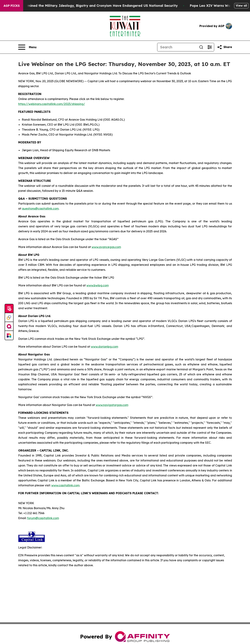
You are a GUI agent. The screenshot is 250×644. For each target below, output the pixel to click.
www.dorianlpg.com (105, 347)
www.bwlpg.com (98, 285)
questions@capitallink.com (40, 208)
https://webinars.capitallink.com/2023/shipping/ (52, 104)
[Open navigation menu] (27, 47)
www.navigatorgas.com (112, 405)
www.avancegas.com (106, 247)
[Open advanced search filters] (210, 47)
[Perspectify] (9, 318)
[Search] (177, 47)
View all (241, 6)
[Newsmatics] (9, 335)
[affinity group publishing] (9, 326)
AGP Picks (12, 6)
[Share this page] (225, 47)
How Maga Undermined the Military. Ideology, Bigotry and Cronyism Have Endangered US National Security (94, 6)
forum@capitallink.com (43, 518)
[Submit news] (9, 309)
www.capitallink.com (65, 485)
